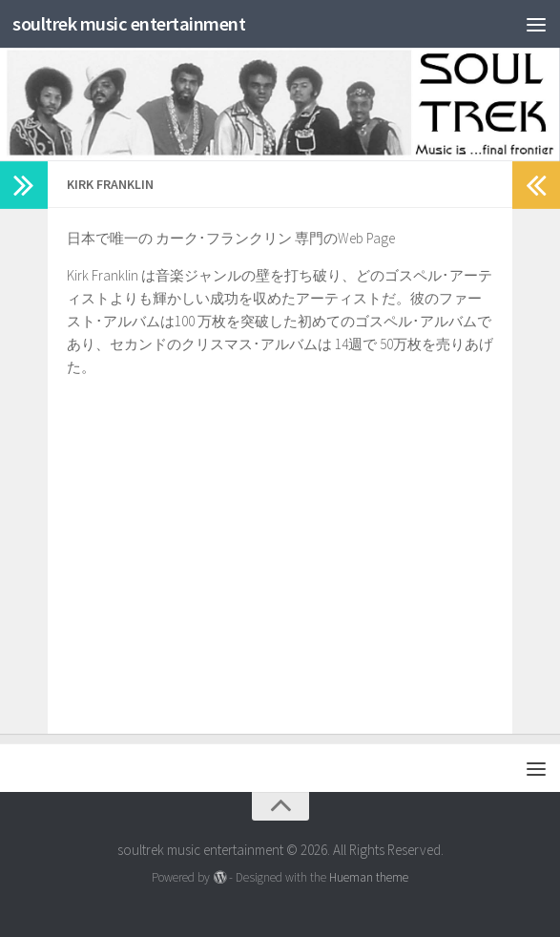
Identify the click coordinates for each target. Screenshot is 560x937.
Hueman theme (369, 877)
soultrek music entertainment (140, 23)
